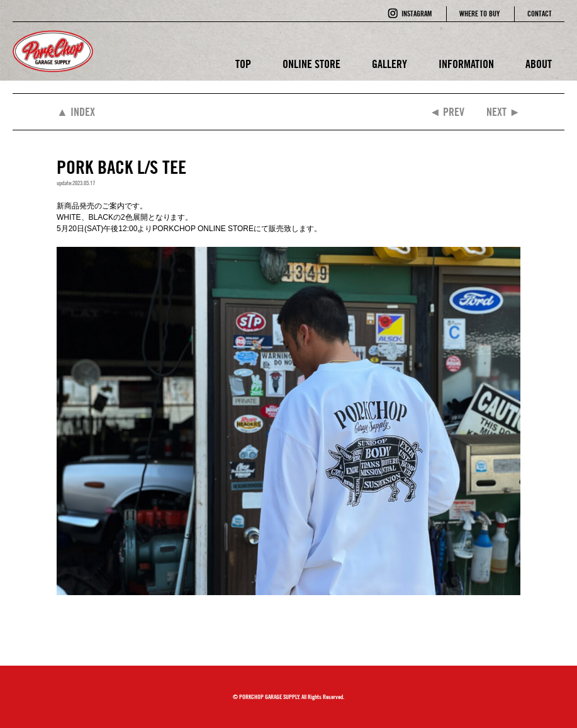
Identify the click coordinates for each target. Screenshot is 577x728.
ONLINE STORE (311, 64)
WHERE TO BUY (479, 14)
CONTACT (540, 14)
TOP (243, 64)
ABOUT (539, 64)
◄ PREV (447, 112)
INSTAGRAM (417, 14)
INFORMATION (466, 64)
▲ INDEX (76, 112)
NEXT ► (503, 112)
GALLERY (389, 64)
